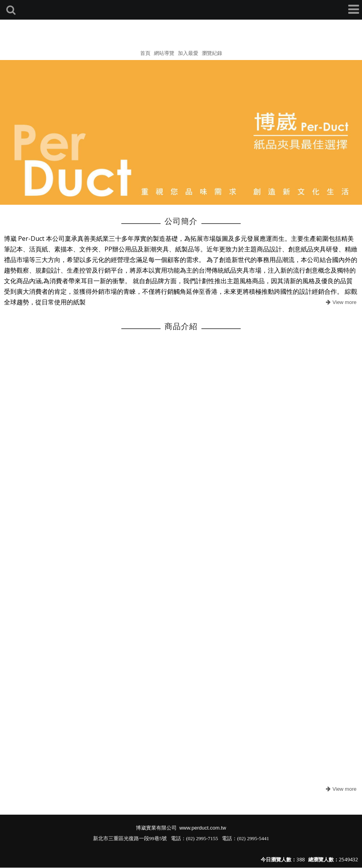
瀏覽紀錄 (212, 53)
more (340, 303)
